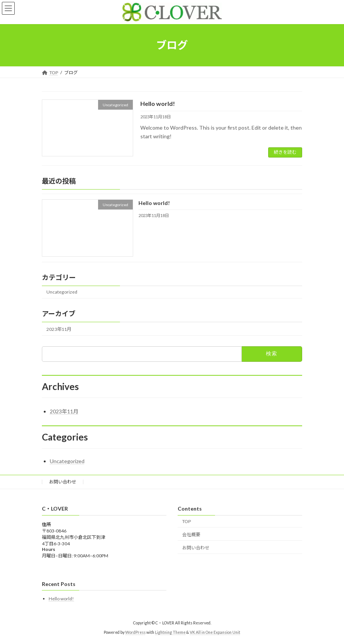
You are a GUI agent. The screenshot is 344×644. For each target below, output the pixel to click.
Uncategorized (62, 292)
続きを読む (285, 152)
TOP (187, 521)
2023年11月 (59, 329)
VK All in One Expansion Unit (215, 632)
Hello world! (158, 103)
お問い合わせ (63, 482)
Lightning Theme (170, 632)
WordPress (135, 632)
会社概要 (191, 535)
